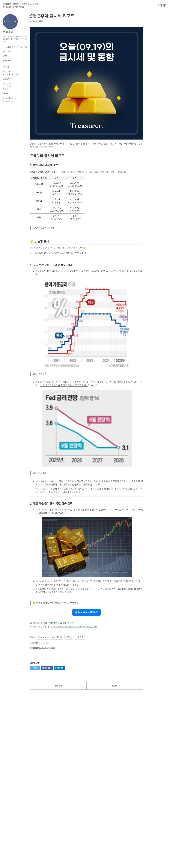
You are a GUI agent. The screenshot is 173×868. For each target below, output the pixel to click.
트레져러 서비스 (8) (11, 78)
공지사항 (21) (8, 75)
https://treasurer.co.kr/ (65, 644)
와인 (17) (7, 91)
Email (5, 59)
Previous (58, 709)
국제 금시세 (57, 659)
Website (7, 54)
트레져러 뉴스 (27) (10, 104)
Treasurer (43, 659)
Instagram (7, 63)
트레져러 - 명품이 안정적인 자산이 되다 (26, 6)
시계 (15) (7, 88)
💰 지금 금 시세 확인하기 (86, 634)
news (47, 665)
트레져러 (162, 6)
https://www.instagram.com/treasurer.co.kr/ (79, 648)
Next (115, 709)
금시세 (69, 659)
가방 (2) (6, 94)
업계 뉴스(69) (8, 107)
